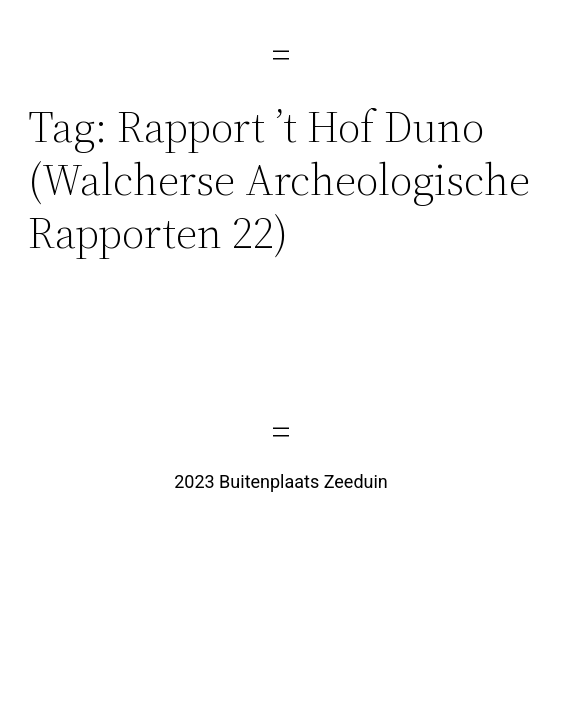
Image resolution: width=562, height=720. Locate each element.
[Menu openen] (281, 55)
